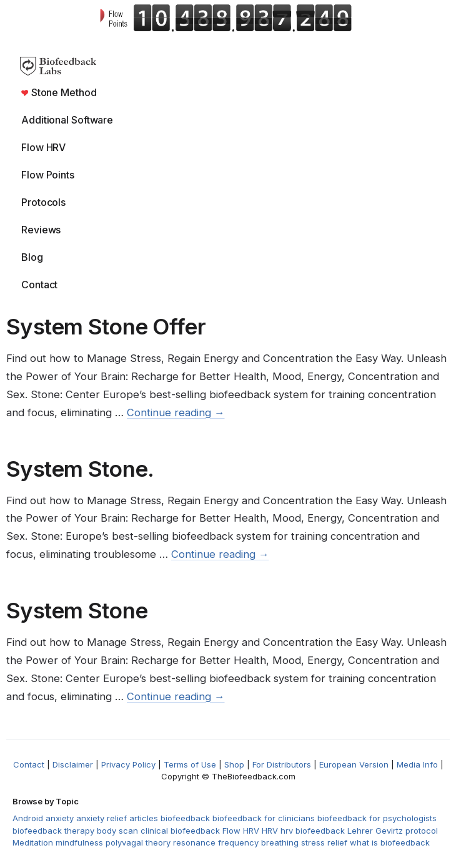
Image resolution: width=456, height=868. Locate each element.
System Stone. (80, 469)
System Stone (77, 610)
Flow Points (48, 175)
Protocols (43, 202)
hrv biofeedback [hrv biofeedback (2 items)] (313, 831)
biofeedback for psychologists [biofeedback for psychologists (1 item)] (377, 818)
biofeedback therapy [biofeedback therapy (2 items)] (53, 831)
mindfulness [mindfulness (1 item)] (79, 842)
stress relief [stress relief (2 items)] (324, 842)
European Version (354, 764)
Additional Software (67, 120)
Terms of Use (190, 764)
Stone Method (59, 92)
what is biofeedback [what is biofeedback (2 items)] (390, 842)
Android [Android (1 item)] (28, 818)
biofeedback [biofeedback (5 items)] (185, 818)
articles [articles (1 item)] (144, 818)
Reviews (41, 230)
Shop (234, 764)
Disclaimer (73, 764)
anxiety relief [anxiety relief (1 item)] (102, 818)
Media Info (417, 764)
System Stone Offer (106, 326)
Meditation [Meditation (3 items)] (33, 842)
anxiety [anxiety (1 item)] (60, 818)
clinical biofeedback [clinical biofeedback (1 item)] (180, 831)
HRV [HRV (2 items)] (270, 831)
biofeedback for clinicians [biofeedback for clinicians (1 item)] (264, 818)
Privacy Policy (128, 764)
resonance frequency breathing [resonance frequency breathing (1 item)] (236, 842)
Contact (39, 285)
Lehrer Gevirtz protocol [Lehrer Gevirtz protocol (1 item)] (393, 831)
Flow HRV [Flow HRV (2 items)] (241, 831)
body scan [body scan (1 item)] (117, 831)
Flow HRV (43, 147)
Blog (32, 257)
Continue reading (176, 412)
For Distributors (282, 764)
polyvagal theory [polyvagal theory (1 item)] (138, 842)
